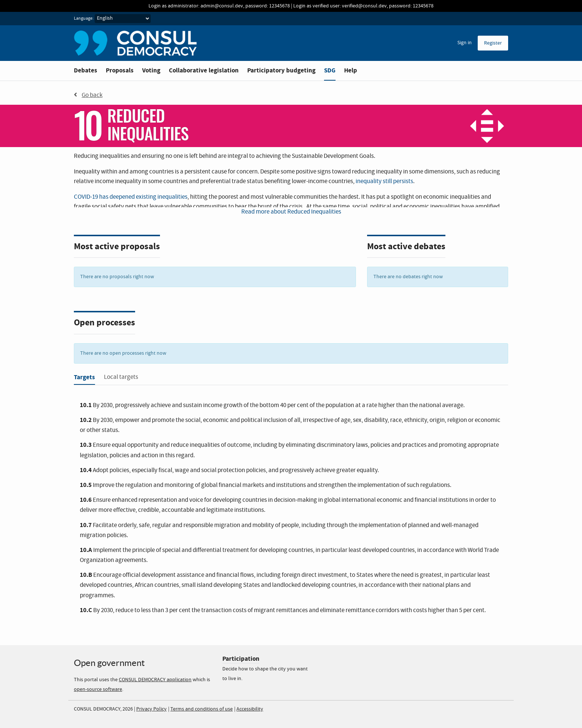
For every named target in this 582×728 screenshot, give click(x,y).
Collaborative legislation (204, 70)
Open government (109, 663)
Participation (241, 659)
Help (351, 70)
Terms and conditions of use (202, 709)
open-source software (98, 689)
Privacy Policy (151, 709)
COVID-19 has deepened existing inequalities (131, 197)
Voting (151, 70)
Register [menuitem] (493, 43)
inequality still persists (384, 181)
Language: (84, 19)
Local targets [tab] (121, 377)
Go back (88, 95)
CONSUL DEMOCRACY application (155, 680)
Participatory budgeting (281, 70)
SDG (330, 70)
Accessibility (250, 709)
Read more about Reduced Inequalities (291, 212)
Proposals (120, 70)
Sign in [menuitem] (465, 43)
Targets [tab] (84, 377)
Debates (86, 70)
